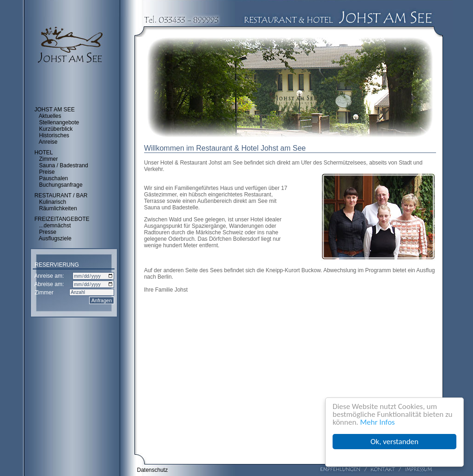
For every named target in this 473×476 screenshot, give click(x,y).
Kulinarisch (53, 202)
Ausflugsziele (55, 238)
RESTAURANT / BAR (61, 195)
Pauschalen (54, 178)
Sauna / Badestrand (64, 165)
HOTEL (44, 153)
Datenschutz (153, 470)
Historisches (54, 135)
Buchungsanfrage (61, 185)
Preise (47, 172)
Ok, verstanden (394, 442)
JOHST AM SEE (55, 110)
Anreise (48, 142)
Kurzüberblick (56, 129)
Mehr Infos (378, 422)
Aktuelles (50, 116)
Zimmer (49, 159)
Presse (48, 232)
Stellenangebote (59, 122)
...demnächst (55, 226)
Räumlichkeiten (58, 208)
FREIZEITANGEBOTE (62, 219)
